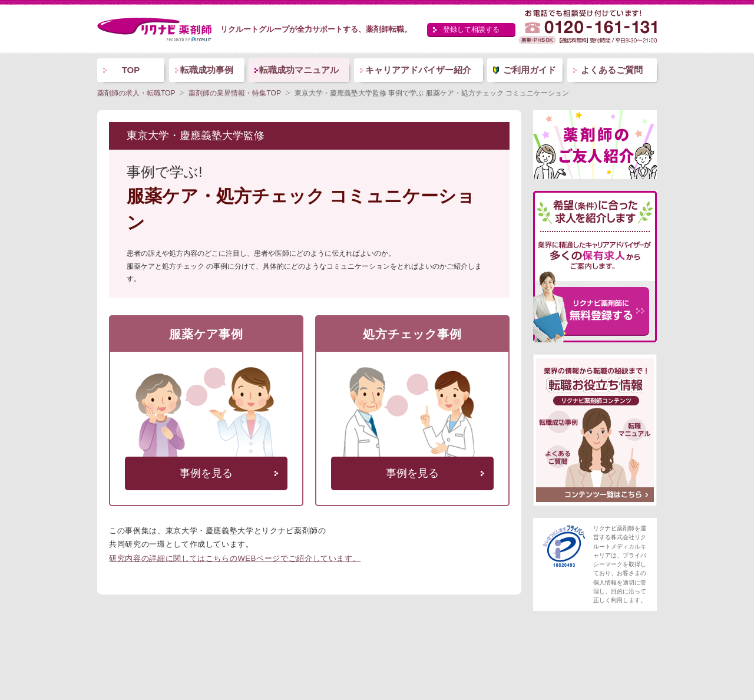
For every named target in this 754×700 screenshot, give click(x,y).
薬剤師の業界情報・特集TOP (234, 93)
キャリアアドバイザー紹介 (418, 70)
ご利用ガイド (530, 70)
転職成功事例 (207, 70)
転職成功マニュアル (299, 70)
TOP (131, 70)
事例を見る (206, 473)
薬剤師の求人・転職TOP (136, 93)
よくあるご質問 (612, 70)
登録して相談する (471, 29)
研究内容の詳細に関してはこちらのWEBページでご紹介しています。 (235, 558)
